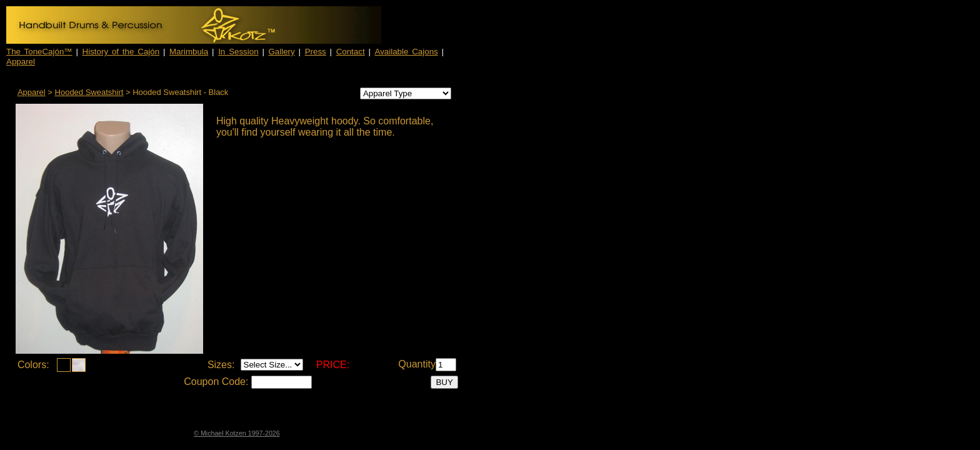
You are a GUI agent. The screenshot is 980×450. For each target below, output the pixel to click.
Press (316, 52)
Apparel (21, 62)
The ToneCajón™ (39, 52)
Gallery (282, 52)
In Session (238, 52)
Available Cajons (407, 52)
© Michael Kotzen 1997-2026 (237, 433)
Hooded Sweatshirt (89, 92)
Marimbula (189, 52)
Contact (351, 52)
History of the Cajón (121, 52)
